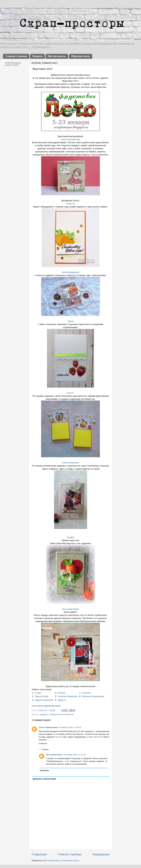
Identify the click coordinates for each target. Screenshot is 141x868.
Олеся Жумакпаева (48, 727)
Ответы (45, 749)
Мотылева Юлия (70, 609)
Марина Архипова (44, 700)
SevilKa (70, 537)
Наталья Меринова (68, 696)
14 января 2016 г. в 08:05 (70, 727)
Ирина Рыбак (42, 696)
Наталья (87, 693)
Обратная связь (81, 56)
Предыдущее (101, 854)
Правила (37, 56)
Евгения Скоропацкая (93, 696)
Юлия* (38, 693)
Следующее (39, 854)
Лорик (70, 321)
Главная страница (16, 56)
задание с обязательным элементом (57, 714)
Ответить (43, 743)
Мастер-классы (57, 56)
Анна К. (70, 393)
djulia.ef (62, 700)
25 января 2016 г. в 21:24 (74, 755)
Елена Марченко (70, 463)
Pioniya (62, 693)
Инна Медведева (70, 272)
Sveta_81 (71, 204)
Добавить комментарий (44, 779)
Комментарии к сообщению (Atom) (63, 860)
